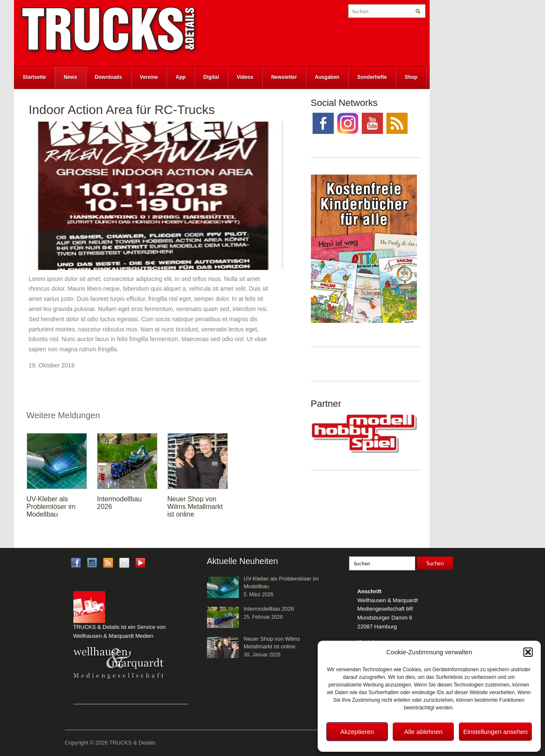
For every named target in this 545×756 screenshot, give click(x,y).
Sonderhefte (372, 77)
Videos (245, 77)
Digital (211, 77)
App (180, 77)
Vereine (149, 77)
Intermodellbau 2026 (269, 609)
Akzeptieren (357, 732)
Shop (411, 77)
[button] (528, 652)
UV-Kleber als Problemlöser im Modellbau (51, 507)
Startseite (35, 77)
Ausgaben (327, 77)
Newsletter (284, 77)
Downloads (109, 77)
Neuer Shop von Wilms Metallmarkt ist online (195, 507)
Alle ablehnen (423, 732)
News (70, 77)
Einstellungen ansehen (495, 732)
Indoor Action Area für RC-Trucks (122, 110)
